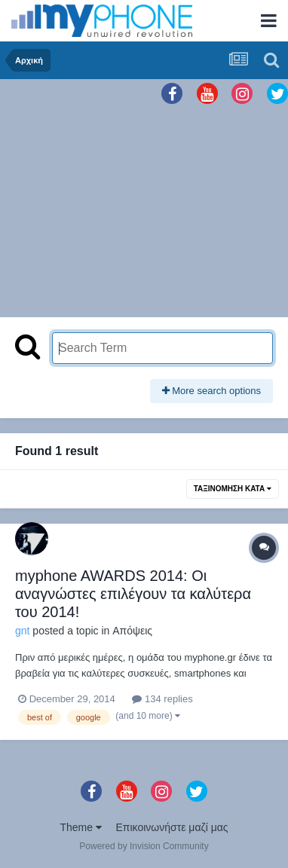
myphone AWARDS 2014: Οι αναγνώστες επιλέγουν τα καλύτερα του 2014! (133, 594)
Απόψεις (132, 631)
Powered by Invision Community (144, 846)
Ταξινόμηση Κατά (233, 489)
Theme (80, 827)
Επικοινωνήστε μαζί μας (172, 827)
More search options (211, 391)
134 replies (162, 699)
